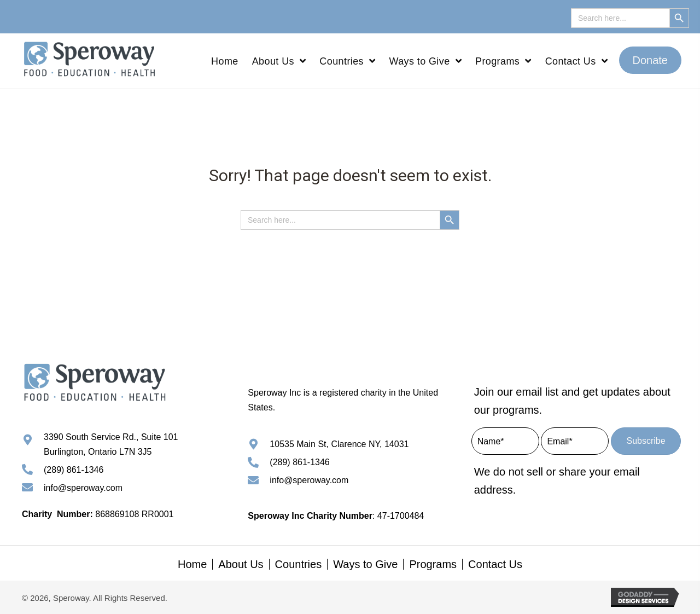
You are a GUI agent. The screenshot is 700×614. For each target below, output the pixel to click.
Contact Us (495, 564)
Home (192, 564)
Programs (433, 564)
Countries (299, 564)
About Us (241, 564)
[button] (651, 61)
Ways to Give (365, 564)
